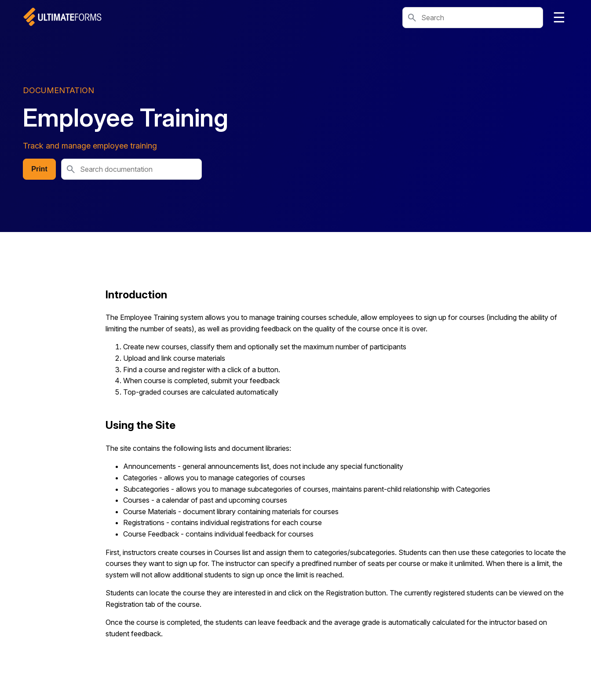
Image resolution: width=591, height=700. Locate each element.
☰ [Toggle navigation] (559, 18)
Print (39, 169)
